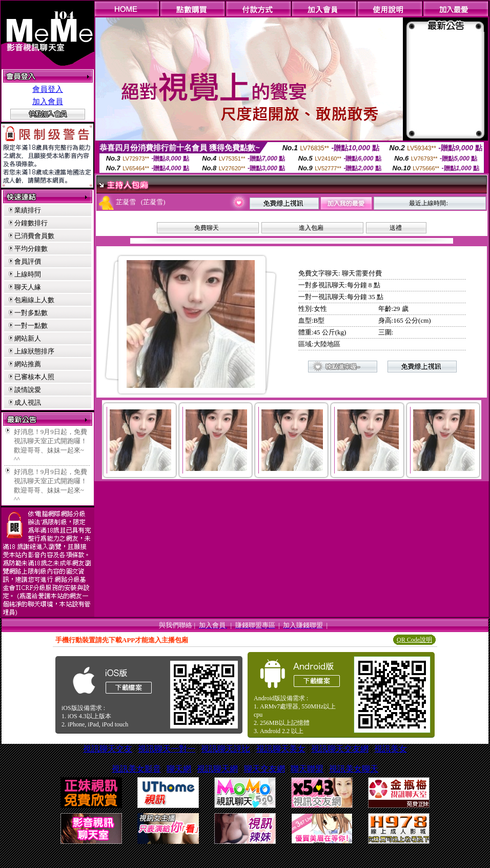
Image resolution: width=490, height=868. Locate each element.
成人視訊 (28, 402)
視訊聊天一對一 (167, 749)
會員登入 (48, 89)
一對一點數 (31, 325)
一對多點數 (31, 313)
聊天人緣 (28, 287)
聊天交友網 (264, 769)
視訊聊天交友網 (340, 749)
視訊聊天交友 (108, 749)
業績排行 (28, 210)
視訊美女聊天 (354, 769)
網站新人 (28, 338)
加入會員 (48, 102)
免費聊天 (207, 228)
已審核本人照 (34, 377)
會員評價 (28, 261)
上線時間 (28, 274)
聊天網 (179, 769)
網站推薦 (28, 364)
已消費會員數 (34, 236)
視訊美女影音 (136, 769)
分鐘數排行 (31, 223)
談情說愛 (28, 390)
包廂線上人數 (34, 300)
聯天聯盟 (307, 769)
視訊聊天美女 (281, 749)
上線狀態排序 (34, 351)
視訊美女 (391, 749)
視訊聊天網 (217, 769)
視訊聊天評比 (226, 749)
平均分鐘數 (31, 249)
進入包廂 (311, 228)
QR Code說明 (414, 640)
